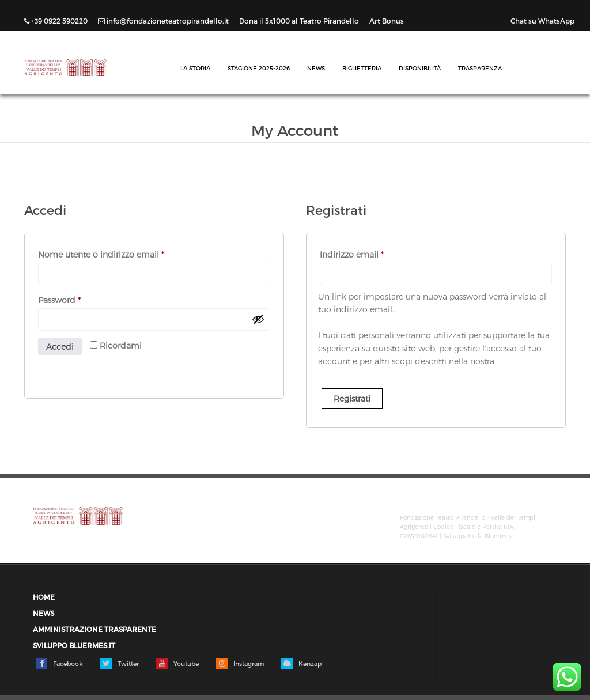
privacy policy (523, 361)
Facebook (59, 664)
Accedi (60, 347)
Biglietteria (362, 68)
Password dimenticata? (82, 367)
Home (44, 597)
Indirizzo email (370, 253)
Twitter (120, 664)
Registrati (352, 398)
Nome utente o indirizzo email (119, 253)
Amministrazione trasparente (94, 629)
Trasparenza (480, 68)
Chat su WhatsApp (542, 21)
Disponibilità (420, 68)
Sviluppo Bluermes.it (74, 646)
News (316, 68)
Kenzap (301, 664)
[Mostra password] (258, 319)
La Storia (195, 68)
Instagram (240, 664)
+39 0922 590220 (57, 21)
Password (77, 298)
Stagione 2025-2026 (259, 68)
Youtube (177, 664)
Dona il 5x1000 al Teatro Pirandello (300, 21)
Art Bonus (387, 21)
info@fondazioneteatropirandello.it (164, 21)
